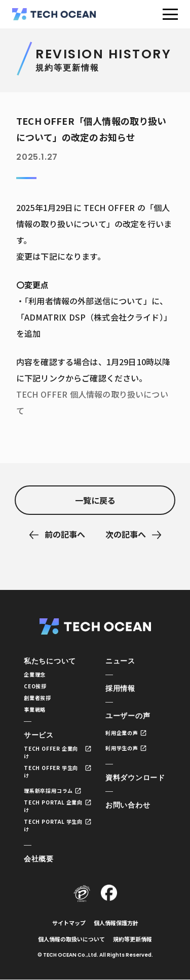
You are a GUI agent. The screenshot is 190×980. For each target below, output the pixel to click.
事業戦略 (35, 709)
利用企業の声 (122, 733)
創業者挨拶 (37, 698)
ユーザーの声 (128, 716)
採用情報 (120, 688)
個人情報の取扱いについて (71, 939)
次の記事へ (126, 534)
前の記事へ (65, 534)
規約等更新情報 (132, 939)
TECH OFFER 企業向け (51, 752)
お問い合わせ (128, 805)
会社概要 (39, 859)
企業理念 (35, 674)
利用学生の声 (122, 748)
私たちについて (50, 661)
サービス (39, 735)
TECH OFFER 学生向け (51, 772)
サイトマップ (69, 923)
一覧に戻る (95, 500)
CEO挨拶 (35, 686)
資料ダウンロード (135, 778)
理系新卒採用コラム (48, 791)
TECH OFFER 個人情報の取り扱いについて (92, 402)
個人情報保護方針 (116, 923)
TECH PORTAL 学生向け (53, 825)
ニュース (120, 661)
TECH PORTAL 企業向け (53, 806)
